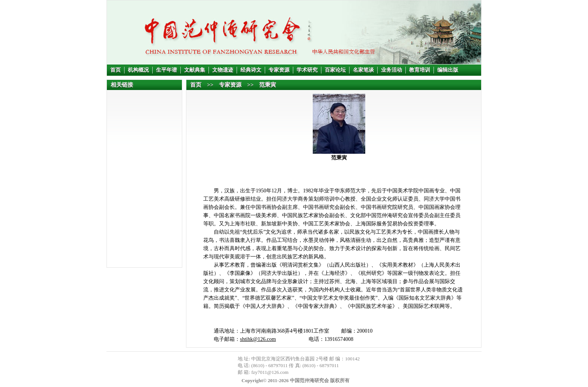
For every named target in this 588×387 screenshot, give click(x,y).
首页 (115, 70)
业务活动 (391, 70)
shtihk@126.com (258, 339)
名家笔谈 (363, 70)
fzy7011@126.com (270, 372)
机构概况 (138, 70)
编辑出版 (448, 70)
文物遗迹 (223, 70)
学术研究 (307, 70)
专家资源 (279, 70)
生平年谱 (166, 70)
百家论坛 (335, 70)
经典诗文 (251, 70)
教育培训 (420, 70)
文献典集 (195, 70)
